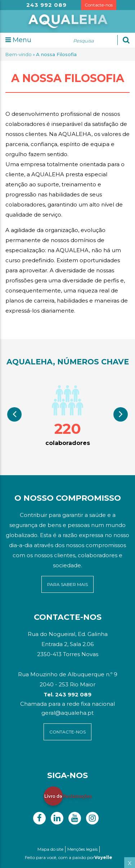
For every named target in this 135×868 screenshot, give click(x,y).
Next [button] (121, 414)
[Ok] (126, 40)
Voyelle (103, 857)
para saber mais (67, 584)
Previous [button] (14, 414)
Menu (18, 40)
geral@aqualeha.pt (67, 713)
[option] (67, 415)
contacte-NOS (67, 732)
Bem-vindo (19, 54)
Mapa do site (50, 849)
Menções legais (82, 849)
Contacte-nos (99, 5)
